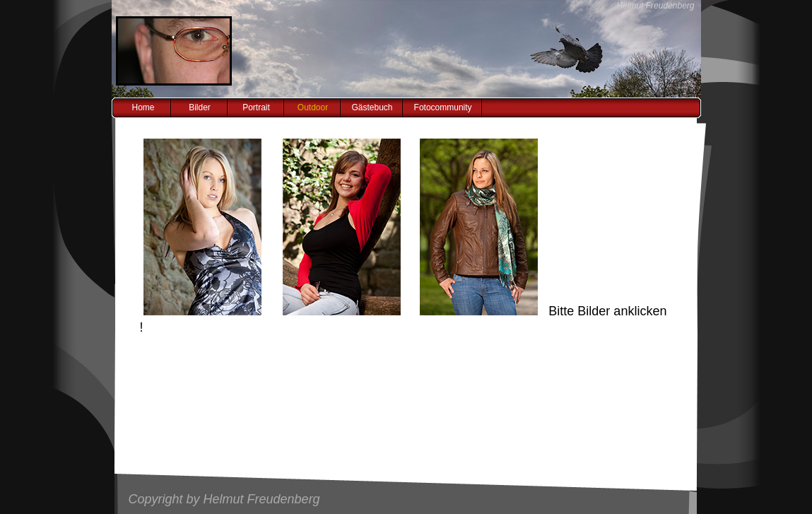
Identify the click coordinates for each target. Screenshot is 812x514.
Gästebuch (372, 107)
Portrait (256, 107)
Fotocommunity (443, 107)
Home (143, 107)
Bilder (200, 107)
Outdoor (313, 107)
